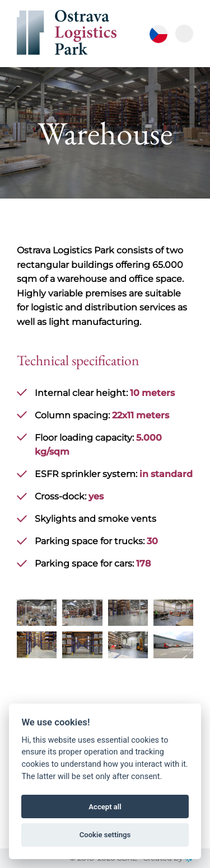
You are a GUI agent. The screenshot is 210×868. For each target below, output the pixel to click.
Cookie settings (105, 835)
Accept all (105, 807)
